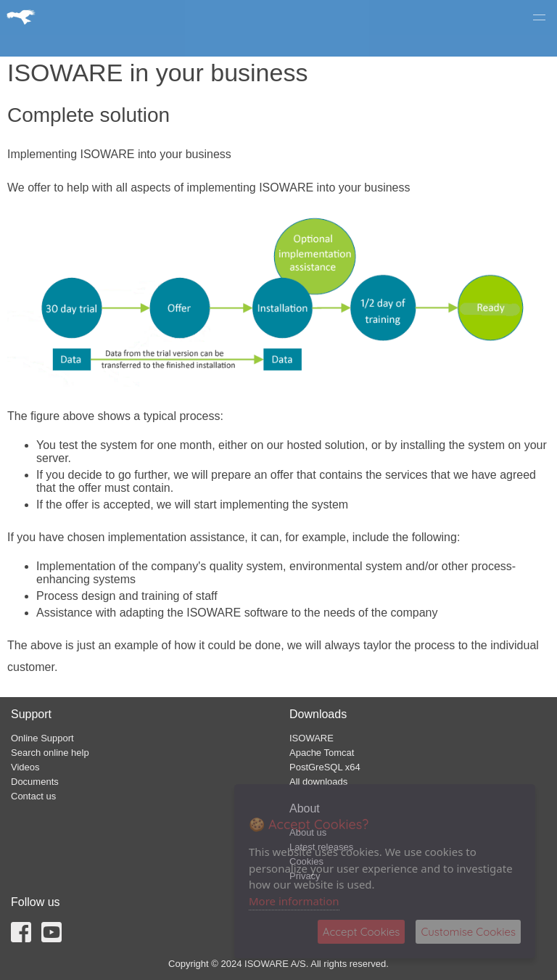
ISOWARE (311, 738)
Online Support (42, 738)
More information (294, 901)
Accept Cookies (362, 932)
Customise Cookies (468, 932)
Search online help (50, 753)
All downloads (318, 782)
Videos (25, 767)
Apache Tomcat (322, 753)
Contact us (33, 796)
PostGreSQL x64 (325, 767)
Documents (35, 782)
